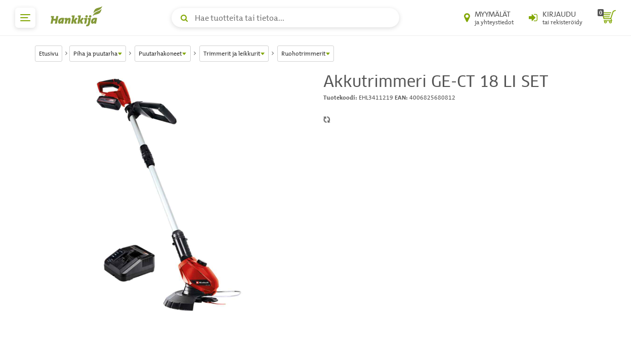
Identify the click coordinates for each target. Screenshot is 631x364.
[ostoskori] (607, 18)
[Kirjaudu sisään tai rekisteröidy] (556, 18)
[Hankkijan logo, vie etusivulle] (78, 16)
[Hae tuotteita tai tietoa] (285, 18)
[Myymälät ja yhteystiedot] (489, 18)
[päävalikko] (25, 18)
